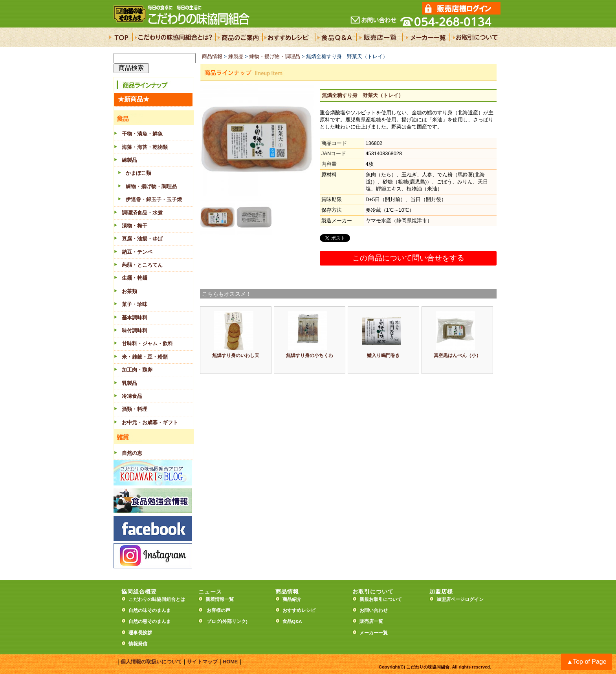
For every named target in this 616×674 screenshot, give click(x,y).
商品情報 (212, 56)
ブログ (214, 621)
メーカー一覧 (374, 633)
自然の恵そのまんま (150, 621)
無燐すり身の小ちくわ (310, 355)
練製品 (236, 56)
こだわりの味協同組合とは (157, 599)
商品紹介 (292, 599)
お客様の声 (218, 610)
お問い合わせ (374, 610)
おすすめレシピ (299, 610)
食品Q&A (292, 621)
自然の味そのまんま (150, 610)
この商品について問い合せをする (408, 258)
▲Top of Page (586, 662)
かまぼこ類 (138, 173)
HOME (230, 662)
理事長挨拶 (140, 633)
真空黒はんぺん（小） (457, 355)
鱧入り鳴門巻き (383, 355)
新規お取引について (381, 599)
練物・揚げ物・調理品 (151, 186)
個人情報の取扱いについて (151, 662)
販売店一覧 (371, 621)
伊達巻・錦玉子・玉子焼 (154, 199)
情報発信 (138, 644)
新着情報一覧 (222, 599)
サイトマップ (202, 662)
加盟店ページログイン (460, 599)
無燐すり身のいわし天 (236, 355)
